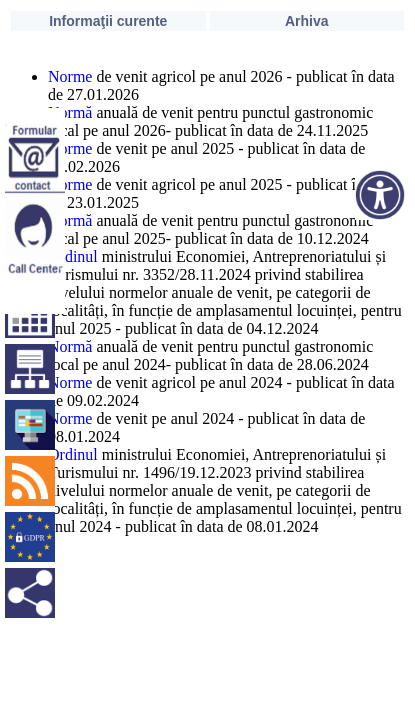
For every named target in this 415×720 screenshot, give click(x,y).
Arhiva (307, 21)
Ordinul (73, 256)
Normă (70, 112)
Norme (70, 76)
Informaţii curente (108, 21)
